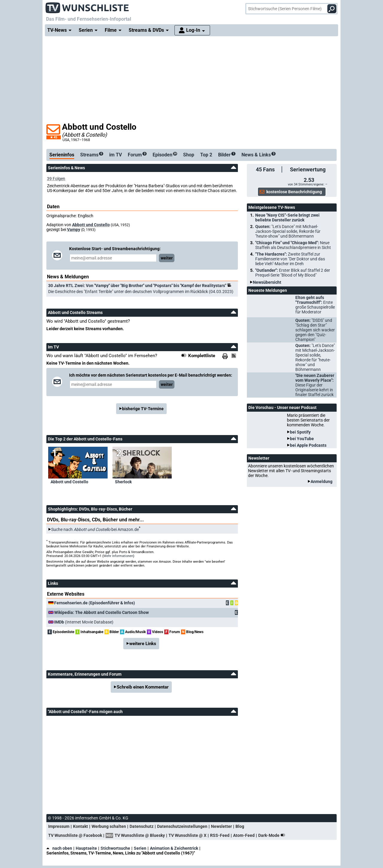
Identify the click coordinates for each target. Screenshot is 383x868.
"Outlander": (293, 273)
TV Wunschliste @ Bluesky (140, 835)
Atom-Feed (244, 835)
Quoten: (288, 231)
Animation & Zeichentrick (174, 848)
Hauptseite (86, 848)
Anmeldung (322, 481)
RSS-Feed (220, 835)
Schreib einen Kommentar (143, 687)
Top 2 (206, 155)
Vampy (74, 230)
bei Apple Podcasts (308, 445)
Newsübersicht (267, 282)
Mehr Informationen (118, 556)
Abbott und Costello (91, 225)
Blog (240, 826)
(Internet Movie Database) (84, 622)
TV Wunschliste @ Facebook (75, 835)
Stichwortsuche (115, 848)
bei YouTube (302, 439)
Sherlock (123, 482)
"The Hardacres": (290, 259)
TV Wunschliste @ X (187, 835)
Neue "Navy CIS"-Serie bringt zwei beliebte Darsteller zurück (287, 218)
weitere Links (143, 644)
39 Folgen (56, 179)
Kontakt (80, 826)
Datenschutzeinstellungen (182, 826)
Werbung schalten (109, 826)
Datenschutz (142, 826)
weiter (167, 258)
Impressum (59, 826)
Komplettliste (202, 356)
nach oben (59, 848)
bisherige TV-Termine (143, 409)
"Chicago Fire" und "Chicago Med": (293, 245)
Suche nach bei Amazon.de (95, 529)
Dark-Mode (273, 835)
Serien (140, 848)
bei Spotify (300, 432)
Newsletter (221, 826)
